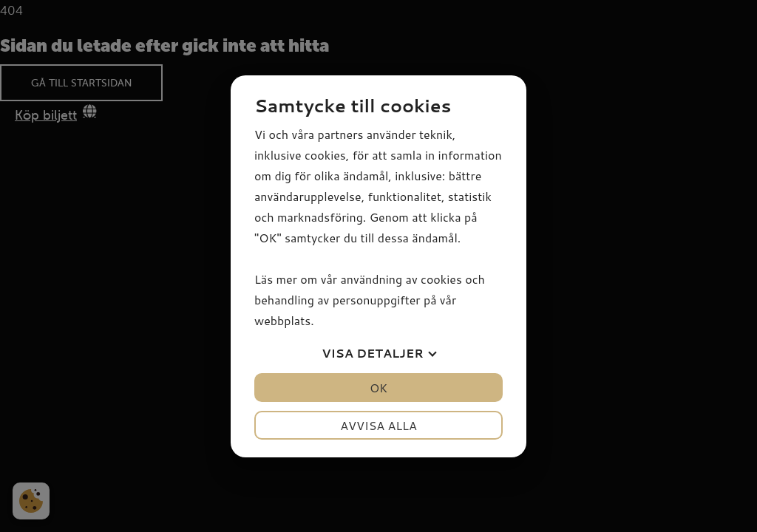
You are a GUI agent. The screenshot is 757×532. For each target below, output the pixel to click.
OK (378, 388)
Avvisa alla (378, 425)
